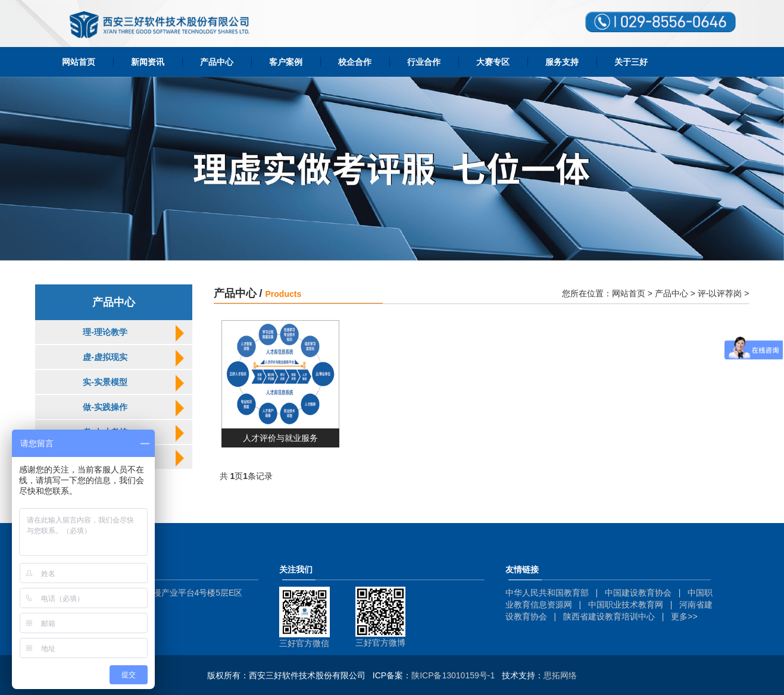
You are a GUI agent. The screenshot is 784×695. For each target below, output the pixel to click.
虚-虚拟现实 (105, 357)
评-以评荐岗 (720, 293)
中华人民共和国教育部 (547, 593)
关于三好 (631, 62)
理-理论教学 (105, 332)
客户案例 (286, 62)
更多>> (684, 616)
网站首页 (79, 62)
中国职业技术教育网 (626, 605)
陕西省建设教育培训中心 (609, 616)
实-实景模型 (105, 382)
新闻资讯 (148, 62)
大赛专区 (493, 62)
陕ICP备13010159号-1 (453, 675)
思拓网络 (560, 675)
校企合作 (355, 62)
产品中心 (217, 62)
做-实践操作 (105, 407)
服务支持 (562, 62)
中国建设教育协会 (638, 593)
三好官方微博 (380, 643)
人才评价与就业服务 (280, 438)
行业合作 (424, 62)
